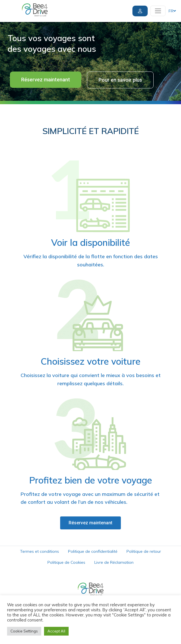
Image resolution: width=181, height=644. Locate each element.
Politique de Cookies (66, 562)
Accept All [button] (56, 631)
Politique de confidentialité (93, 551)
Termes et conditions (40, 551)
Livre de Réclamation (114, 562)
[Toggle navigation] (158, 11)
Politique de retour (144, 551)
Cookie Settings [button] (24, 631)
